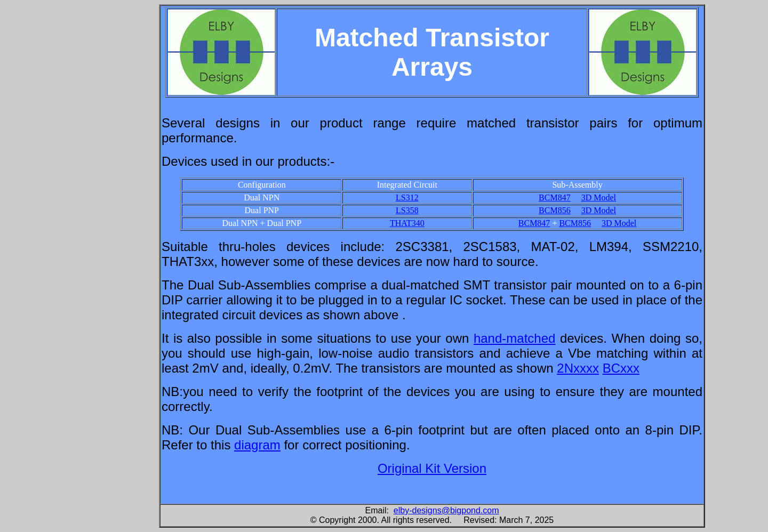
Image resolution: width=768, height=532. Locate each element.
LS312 (407, 198)
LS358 (407, 210)
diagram (257, 445)
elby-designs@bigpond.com (446, 510)
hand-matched (514, 338)
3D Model (599, 198)
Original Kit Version (432, 468)
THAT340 (407, 223)
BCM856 (555, 210)
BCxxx (621, 368)
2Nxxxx (578, 368)
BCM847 (555, 198)
